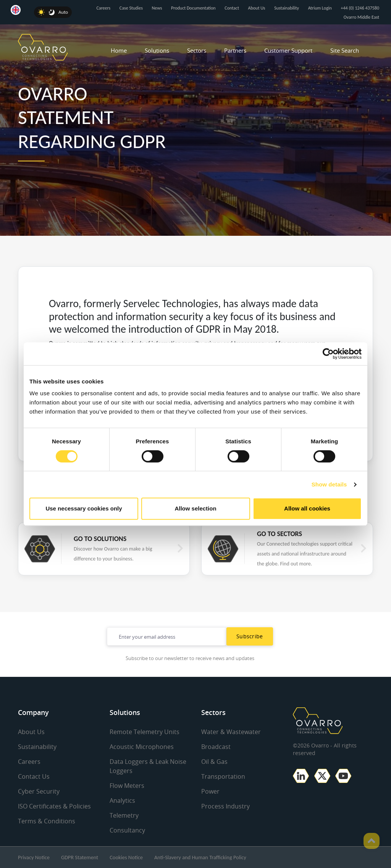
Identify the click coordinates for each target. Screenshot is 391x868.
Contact (232, 8)
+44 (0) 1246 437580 (360, 8)
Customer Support (288, 50)
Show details (329, 484)
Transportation (223, 776)
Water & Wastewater (231, 732)
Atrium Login (320, 8)
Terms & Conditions (47, 821)
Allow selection (195, 508)
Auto (63, 12)
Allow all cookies (307, 508)
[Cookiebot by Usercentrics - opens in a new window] (328, 354)
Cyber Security (39, 791)
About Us (257, 8)
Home (119, 50)
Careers (103, 8)
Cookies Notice (126, 857)
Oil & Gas (214, 762)
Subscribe (250, 636)
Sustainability (287, 8)
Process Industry (225, 806)
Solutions (157, 50)
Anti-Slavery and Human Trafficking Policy (200, 857)
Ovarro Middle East (361, 17)
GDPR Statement (80, 857)
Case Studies (131, 8)
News (157, 8)
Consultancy (127, 830)
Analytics (122, 800)
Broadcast (216, 747)
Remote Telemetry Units (145, 732)
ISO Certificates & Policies (54, 806)
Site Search (345, 50)
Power (210, 791)
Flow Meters (127, 786)
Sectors (197, 50)
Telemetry (124, 815)
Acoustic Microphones (142, 747)
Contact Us (34, 776)
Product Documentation (193, 8)
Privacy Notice (34, 857)
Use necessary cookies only (84, 508)
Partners (235, 50)
